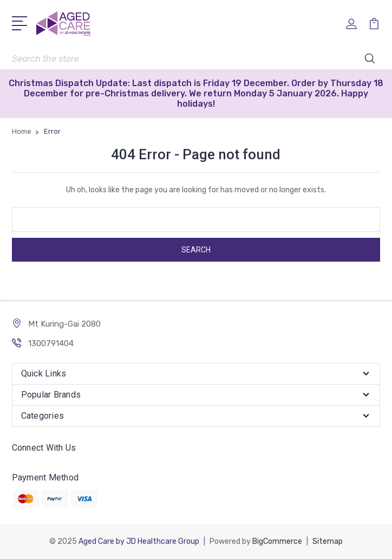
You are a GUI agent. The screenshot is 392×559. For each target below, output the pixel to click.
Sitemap (328, 541)
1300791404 (51, 343)
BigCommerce (277, 541)
